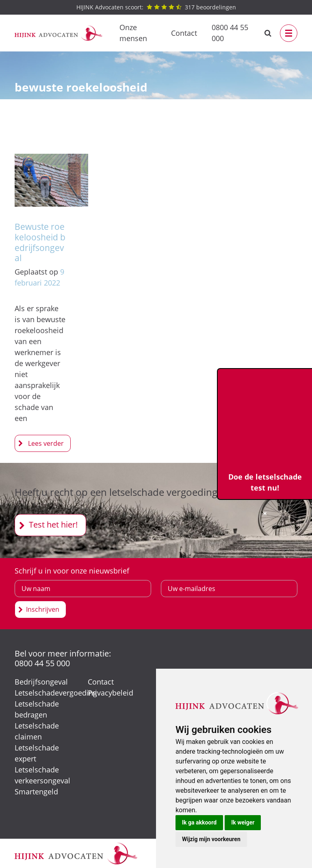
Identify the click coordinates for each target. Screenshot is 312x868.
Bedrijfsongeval (41, 682)
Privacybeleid (110, 693)
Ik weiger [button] (243, 822)
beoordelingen (156, 7)
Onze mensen (133, 33)
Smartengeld (36, 792)
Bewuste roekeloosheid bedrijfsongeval (40, 242)
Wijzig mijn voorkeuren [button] (211, 839)
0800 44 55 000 (230, 33)
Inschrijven (43, 609)
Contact (184, 33)
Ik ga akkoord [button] (199, 822)
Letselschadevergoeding (56, 693)
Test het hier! (53, 525)
